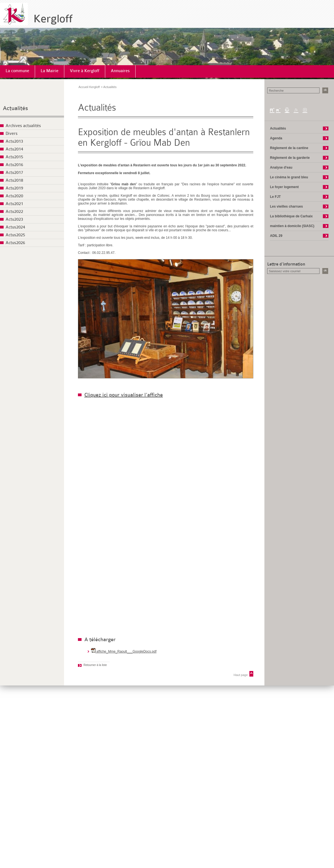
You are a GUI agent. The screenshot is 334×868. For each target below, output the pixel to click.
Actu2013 (14, 141)
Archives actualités (23, 126)
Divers (12, 134)
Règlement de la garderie (290, 158)
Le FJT (275, 197)
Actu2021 (14, 204)
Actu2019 (14, 188)
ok (325, 90)
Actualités (15, 108)
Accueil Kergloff (89, 87)
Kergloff (53, 19)
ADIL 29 (276, 236)
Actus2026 (15, 243)
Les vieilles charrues (286, 206)
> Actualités (109, 87)
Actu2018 (14, 180)
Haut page (241, 675)
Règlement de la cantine (289, 148)
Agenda (276, 138)
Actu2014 (14, 149)
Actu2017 (14, 173)
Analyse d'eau (281, 167)
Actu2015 (14, 157)
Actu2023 (14, 219)
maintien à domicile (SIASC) (292, 226)
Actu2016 (14, 165)
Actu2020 (14, 196)
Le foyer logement (284, 187)
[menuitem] (18, 71)
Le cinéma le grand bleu (289, 177)
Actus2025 (15, 235)
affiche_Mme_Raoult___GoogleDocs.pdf (124, 651)
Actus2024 (15, 227)
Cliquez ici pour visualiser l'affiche (124, 395)
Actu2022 (14, 212)
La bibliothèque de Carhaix (291, 216)
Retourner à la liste (95, 665)
